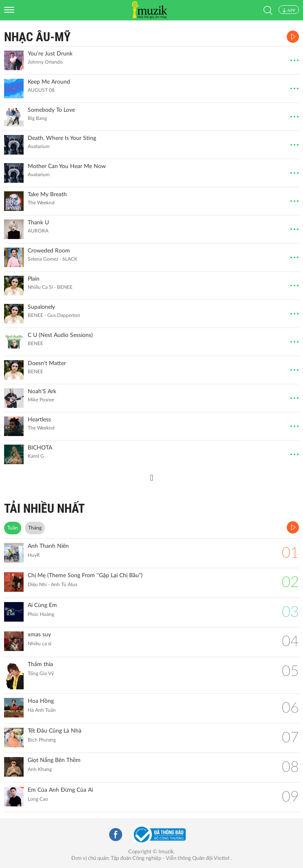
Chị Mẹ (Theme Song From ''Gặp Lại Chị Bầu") (85, 576)
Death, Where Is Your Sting (62, 138)
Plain (34, 279)
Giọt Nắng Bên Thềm (54, 760)
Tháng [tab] (35, 528)
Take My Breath (47, 195)
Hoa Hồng (41, 701)
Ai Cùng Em (42, 605)
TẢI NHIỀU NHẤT (44, 508)
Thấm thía (40, 664)
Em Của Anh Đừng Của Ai (60, 790)
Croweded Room (49, 251)
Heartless (39, 420)
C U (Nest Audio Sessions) (60, 335)
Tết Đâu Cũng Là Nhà (55, 731)
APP (289, 10)
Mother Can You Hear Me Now (67, 166)
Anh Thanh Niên (48, 546)
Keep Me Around (49, 82)
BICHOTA (40, 448)
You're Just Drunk (50, 54)
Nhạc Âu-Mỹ (37, 37)
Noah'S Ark (42, 392)
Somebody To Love (51, 110)
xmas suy (39, 635)
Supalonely (41, 307)
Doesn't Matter (47, 363)
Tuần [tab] (13, 528)
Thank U (38, 223)
